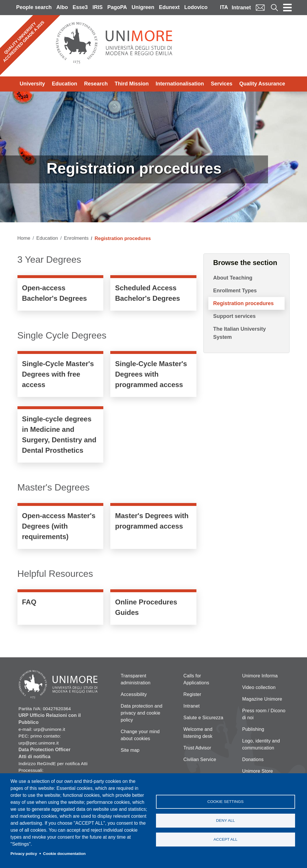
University (32, 84)
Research (96, 84)
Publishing (253, 729)
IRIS (98, 7)
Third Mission (132, 84)
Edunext (169, 7)
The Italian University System (239, 333)
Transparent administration (136, 679)
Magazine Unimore (262, 699)
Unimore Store (258, 771)
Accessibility (134, 694)
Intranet (241, 8)
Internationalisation (180, 84)
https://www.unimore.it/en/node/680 (61, 375)
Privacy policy (24, 854)
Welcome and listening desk (198, 733)
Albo (62, 7)
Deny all (225, 820)
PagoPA (117, 7)
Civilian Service (200, 759)
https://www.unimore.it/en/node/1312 (61, 294)
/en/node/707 (153, 527)
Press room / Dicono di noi (264, 714)
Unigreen (143, 7)
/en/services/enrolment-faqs (61, 609)
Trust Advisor (197, 748)
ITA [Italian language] (224, 7)
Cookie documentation (64, 854)
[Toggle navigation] (288, 8)
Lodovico (196, 7)
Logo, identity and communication (261, 744)
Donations (253, 759)
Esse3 (80, 7)
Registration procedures (243, 303)
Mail (260, 7)
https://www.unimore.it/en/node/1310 (153, 294)
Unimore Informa (260, 676)
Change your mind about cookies (140, 735)
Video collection (259, 687)
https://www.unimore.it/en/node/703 (61, 436)
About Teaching (233, 278)
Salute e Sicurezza (203, 718)
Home (24, 238)
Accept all (226, 839)
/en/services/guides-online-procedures (153, 609)
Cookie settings (225, 802)
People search (34, 7)
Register (192, 694)
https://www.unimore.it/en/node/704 (61, 527)
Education (64, 84)
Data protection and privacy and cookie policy (142, 713)
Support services (234, 316)
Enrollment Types (235, 291)
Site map (130, 750)
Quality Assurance (262, 84)
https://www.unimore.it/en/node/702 (153, 375)
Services (221, 84)
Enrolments (76, 238)
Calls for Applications (196, 679)
